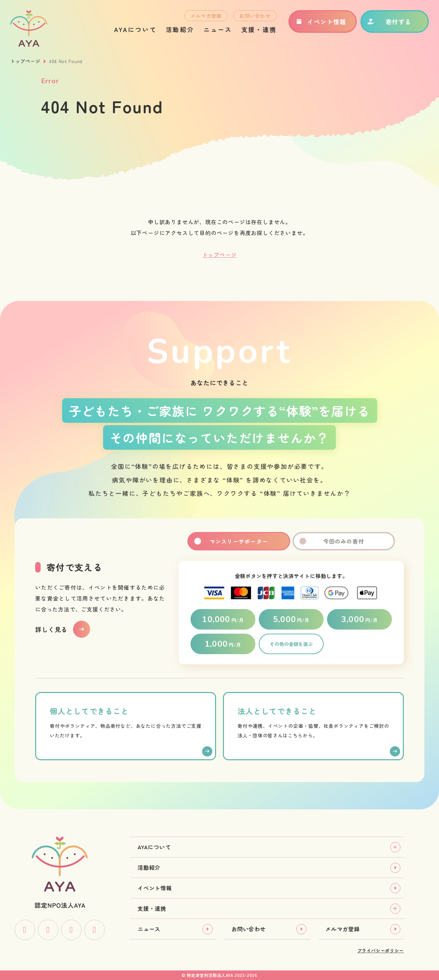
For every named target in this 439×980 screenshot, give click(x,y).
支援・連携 (259, 29)
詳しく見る (51, 629)
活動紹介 (180, 29)
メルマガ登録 (206, 16)
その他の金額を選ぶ (291, 644)
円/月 (223, 619)
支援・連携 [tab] (152, 908)
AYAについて (135, 29)
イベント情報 (321, 21)
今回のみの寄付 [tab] (344, 541)
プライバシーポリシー (381, 950)
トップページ (25, 61)
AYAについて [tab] (154, 847)
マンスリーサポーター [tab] (239, 541)
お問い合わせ (255, 16)
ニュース (218, 29)
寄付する (389, 21)
